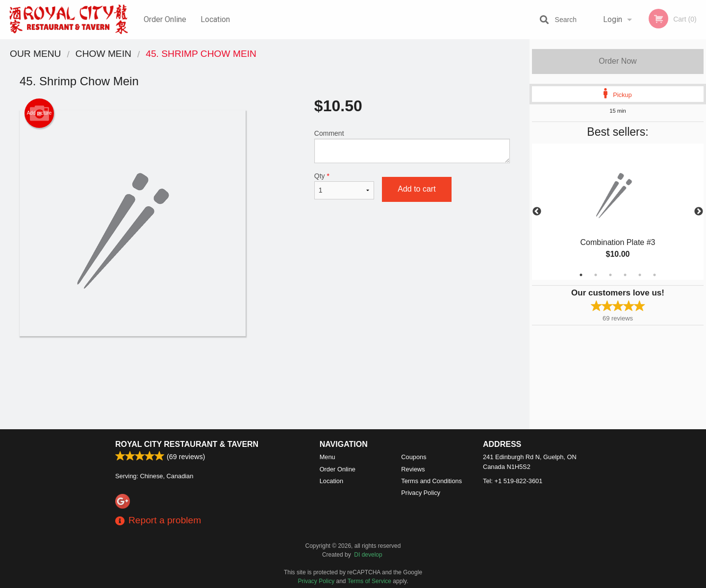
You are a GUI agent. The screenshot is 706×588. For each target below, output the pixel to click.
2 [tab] (596, 275)
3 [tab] (610, 275)
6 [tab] (655, 275)
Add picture (39, 113)
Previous (537, 212)
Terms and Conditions (431, 481)
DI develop (368, 555)
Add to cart (416, 189)
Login (613, 19)
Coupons (414, 457)
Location (215, 19)
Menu (328, 457)
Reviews (413, 469)
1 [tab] (581, 275)
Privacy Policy (421, 493)
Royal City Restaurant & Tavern (187, 444)
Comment (412, 146)
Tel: (513, 481)
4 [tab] (625, 275)
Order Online (165, 19)
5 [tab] (640, 275)
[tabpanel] (618, 212)
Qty (344, 186)
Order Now (618, 61)
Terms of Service (369, 581)
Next (699, 212)
